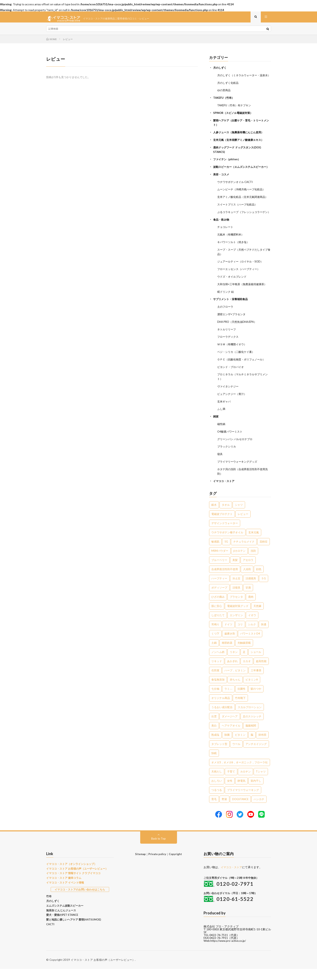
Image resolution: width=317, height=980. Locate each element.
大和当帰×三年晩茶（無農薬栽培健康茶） (244, 300)
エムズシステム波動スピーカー (65, 916)
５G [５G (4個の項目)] (264, 589)
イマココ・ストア (225, 492)
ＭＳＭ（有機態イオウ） (233, 358)
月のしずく (220, 71)
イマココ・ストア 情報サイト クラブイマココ (73, 884)
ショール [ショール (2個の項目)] (256, 663)
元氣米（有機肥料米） (232, 251)
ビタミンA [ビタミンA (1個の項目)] (252, 691)
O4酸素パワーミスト (231, 444)
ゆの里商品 (224, 97)
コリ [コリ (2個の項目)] (240, 635)
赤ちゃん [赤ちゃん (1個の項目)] (235, 691)
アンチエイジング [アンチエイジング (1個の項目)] (256, 755)
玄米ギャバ (224, 414)
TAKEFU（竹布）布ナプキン (236, 112)
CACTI (50, 935)
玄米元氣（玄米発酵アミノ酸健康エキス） (240, 146)
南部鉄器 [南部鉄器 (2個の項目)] (227, 654)
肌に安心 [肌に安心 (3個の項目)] (217, 617)
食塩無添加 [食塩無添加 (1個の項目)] (218, 691)
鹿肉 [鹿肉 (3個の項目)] (251, 608)
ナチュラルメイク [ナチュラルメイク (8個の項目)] (244, 553)
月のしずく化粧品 (229, 90)
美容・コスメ (222, 184)
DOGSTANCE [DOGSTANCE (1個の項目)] (240, 810)
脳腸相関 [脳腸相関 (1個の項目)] (251, 737)
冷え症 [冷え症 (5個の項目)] (236, 589)
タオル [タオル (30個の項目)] (226, 516)
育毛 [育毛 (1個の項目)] (214, 810)
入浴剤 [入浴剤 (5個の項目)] (247, 580)
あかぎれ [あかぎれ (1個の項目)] (232, 672)
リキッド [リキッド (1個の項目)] (217, 672)
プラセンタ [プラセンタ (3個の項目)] (236, 608)
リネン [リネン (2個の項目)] (234, 663)
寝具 (220, 466)
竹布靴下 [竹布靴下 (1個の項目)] (240, 709)
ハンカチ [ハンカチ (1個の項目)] (259, 810)
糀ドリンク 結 (226, 307)
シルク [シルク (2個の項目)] (252, 635)
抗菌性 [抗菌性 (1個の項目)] (241, 700)
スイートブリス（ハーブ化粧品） (239, 217)
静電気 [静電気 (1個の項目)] (241, 792)
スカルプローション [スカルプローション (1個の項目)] (250, 718)
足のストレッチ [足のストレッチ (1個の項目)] (252, 727)
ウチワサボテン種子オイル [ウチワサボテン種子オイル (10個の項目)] (227, 543)
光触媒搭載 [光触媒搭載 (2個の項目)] (244, 654)
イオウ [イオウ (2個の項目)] (252, 626)
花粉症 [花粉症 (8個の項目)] (264, 553)
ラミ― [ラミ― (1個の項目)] (228, 700)
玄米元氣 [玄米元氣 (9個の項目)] (254, 543)
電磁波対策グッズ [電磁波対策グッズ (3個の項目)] (238, 617)
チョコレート (226, 244)
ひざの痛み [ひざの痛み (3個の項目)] (218, 608)
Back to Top (158, 849)
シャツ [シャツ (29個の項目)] (239, 516)
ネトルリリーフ (227, 344)
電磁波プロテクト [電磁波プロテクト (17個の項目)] (222, 525)
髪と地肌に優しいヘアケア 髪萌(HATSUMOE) (74, 931)
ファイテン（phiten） (228, 165)
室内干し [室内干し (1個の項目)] (256, 792)
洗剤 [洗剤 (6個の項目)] (253, 562)
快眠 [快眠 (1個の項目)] (214, 764)
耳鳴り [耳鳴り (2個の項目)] (215, 635)
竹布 (49, 907)
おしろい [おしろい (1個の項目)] (217, 792)
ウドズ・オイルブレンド (233, 292)
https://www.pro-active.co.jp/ (229, 952)
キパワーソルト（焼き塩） (234, 258)
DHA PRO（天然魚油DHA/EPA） (239, 336)
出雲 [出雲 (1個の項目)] (214, 727)
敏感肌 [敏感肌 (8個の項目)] (215, 553)
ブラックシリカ (227, 458)
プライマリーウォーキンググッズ (239, 473)
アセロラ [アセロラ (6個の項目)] (248, 571)
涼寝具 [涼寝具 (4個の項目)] (236, 599)
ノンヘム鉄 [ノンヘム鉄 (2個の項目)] (218, 663)
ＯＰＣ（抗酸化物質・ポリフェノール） (243, 373)
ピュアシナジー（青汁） (233, 407)
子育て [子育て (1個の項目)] (231, 783)
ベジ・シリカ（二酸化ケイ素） (237, 366)
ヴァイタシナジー (229, 400)
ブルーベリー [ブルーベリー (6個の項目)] (219, 571)
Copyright (175, 865)
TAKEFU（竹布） (225, 105)
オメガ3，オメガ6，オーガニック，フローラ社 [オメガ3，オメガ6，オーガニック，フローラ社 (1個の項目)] (240, 773)
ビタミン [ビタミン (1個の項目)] (240, 746)
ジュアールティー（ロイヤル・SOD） (242, 278)
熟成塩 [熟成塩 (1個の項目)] (215, 746)
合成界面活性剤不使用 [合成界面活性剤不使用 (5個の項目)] (225, 580)
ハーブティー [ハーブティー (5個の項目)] (219, 589)
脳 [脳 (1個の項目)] (252, 746)
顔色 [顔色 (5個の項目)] (259, 580)
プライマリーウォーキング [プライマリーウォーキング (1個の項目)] (243, 801)
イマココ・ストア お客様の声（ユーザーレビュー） (77, 879)
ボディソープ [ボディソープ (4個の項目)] (219, 599)
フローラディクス (229, 351)
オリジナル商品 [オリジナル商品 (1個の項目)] (221, 709)
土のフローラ (226, 322)
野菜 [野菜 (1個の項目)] (224, 810)
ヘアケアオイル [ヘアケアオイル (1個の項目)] (231, 737)
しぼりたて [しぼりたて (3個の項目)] (218, 626)
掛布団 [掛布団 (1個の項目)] (262, 746)
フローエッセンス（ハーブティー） (240, 285)
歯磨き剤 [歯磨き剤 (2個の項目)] (230, 645)
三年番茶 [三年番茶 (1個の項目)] (256, 681)
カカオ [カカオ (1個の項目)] (247, 672)
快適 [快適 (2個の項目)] (264, 635)
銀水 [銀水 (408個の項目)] (214, 516)
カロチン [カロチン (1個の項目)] (245, 783)
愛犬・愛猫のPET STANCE (62, 926)
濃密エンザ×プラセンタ (232, 329)
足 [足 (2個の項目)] (244, 663)
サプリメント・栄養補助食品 (232, 314)
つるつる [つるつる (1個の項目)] (217, 801)
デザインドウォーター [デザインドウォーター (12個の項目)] (225, 534)
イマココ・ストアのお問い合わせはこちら (80, 900)
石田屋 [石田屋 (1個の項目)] (215, 681)
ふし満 (222, 422)
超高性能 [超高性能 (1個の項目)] (261, 672)
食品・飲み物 (222, 236)
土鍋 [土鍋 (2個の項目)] (214, 654)
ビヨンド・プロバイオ (232, 381)
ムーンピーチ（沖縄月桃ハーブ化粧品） (243, 198)
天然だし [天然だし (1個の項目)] (217, 783)
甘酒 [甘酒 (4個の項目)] (248, 599)
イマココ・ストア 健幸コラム (64, 889)
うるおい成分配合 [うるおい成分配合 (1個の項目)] (222, 718)
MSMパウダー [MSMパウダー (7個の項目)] (220, 562)
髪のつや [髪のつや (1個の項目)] (256, 700)
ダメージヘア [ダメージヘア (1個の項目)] (230, 727)
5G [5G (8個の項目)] (226, 553)
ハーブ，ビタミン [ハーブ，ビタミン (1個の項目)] (235, 681)
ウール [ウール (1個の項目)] (236, 755)
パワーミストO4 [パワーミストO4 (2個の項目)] (250, 645)
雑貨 (216, 429)
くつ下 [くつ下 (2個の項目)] (215, 645)
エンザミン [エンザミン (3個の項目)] (236, 626)
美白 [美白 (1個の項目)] (214, 737)
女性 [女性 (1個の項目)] (230, 792)
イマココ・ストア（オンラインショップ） (71, 875)
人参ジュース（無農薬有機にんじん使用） (240, 138)
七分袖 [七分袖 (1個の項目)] (215, 700)
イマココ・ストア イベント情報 (65, 893)
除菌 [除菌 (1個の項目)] (227, 746)
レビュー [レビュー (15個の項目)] (243, 525)
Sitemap (140, 865)
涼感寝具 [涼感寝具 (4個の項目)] (251, 589)
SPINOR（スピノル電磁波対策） (234, 119)
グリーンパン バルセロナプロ (236, 451)
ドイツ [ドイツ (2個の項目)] (228, 635)
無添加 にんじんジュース (61, 921)
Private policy (157, 865)
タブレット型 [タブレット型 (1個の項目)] (219, 755)
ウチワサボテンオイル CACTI (236, 191)
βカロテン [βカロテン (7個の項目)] (239, 562)
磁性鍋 (222, 436)
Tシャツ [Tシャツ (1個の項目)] (261, 783)
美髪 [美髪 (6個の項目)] (235, 571)
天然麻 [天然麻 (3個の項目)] (257, 617)
